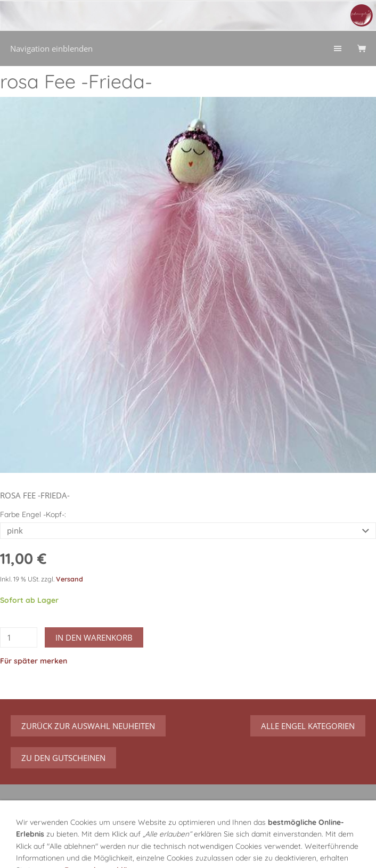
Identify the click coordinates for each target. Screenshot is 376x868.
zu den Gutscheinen (63, 758)
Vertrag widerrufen (314, 813)
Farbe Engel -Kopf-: (33, 514)
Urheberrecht (257, 849)
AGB (106, 849)
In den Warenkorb (94, 637)
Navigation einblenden (51, 48)
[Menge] (19, 637)
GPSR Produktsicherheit (54, 836)
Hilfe (284, 836)
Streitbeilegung (320, 849)
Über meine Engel (141, 836)
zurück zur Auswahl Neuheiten (88, 726)
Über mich (203, 836)
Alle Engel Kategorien (308, 726)
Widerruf (249, 836)
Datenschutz (147, 849)
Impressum (201, 849)
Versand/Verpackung (49, 849)
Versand (70, 579)
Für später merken (34, 661)
